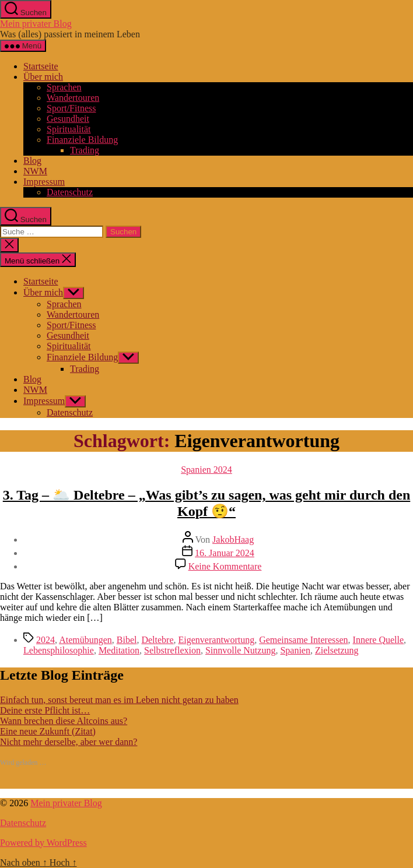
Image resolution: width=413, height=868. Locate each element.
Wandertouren (73, 98)
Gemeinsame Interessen (303, 640)
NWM (35, 171)
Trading (85, 150)
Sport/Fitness (71, 108)
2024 (45, 640)
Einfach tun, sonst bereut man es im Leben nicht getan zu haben (119, 700)
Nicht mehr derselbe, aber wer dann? (69, 742)
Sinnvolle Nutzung (240, 650)
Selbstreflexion (172, 650)
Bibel (127, 640)
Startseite (41, 66)
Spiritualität (69, 129)
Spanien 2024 (206, 470)
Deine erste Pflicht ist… (45, 710)
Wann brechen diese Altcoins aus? (64, 721)
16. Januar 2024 (225, 553)
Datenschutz (70, 192)
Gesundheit (68, 119)
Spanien (295, 650)
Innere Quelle (379, 640)
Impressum (44, 182)
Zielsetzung (337, 650)
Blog (32, 161)
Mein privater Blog (36, 24)
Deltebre (157, 640)
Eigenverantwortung (217, 640)
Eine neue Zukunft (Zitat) (48, 731)
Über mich (43, 77)
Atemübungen (85, 640)
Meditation (119, 650)
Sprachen (64, 87)
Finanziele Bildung (82, 140)
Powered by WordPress (43, 843)
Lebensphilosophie (59, 650)
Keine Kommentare (225, 566)
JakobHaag (233, 540)
